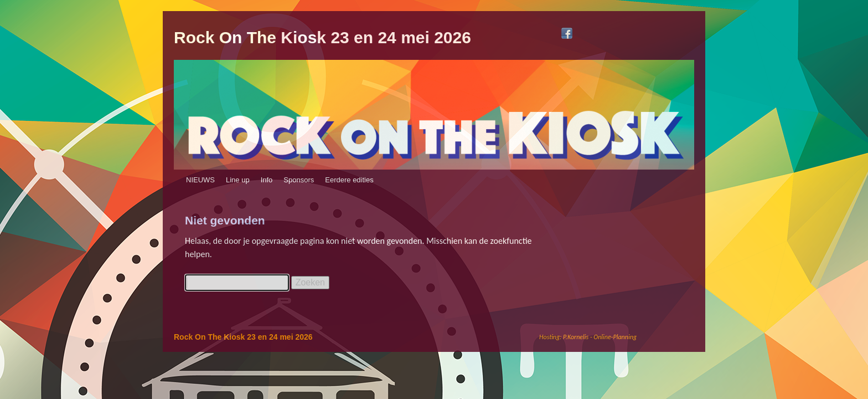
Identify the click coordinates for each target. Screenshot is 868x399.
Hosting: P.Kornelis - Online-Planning (588, 337)
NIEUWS (200, 180)
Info (267, 180)
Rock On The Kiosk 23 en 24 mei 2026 (322, 37)
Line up (238, 180)
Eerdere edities (349, 180)
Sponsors (299, 180)
